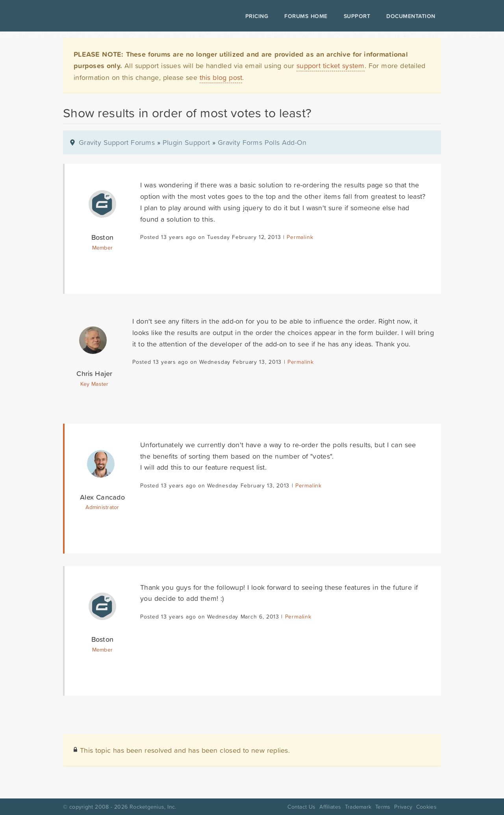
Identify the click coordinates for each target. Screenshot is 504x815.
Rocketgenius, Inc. (153, 807)
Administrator (102, 507)
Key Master (94, 384)
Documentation (411, 16)
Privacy (403, 807)
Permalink (300, 237)
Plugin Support (186, 142)
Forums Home (306, 16)
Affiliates (330, 807)
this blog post (221, 77)
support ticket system (331, 66)
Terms (383, 807)
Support (357, 16)
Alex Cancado (102, 497)
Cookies (426, 807)
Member (103, 248)
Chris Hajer (94, 373)
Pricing (257, 16)
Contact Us (301, 807)
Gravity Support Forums (117, 142)
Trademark (358, 807)
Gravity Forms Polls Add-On (262, 142)
